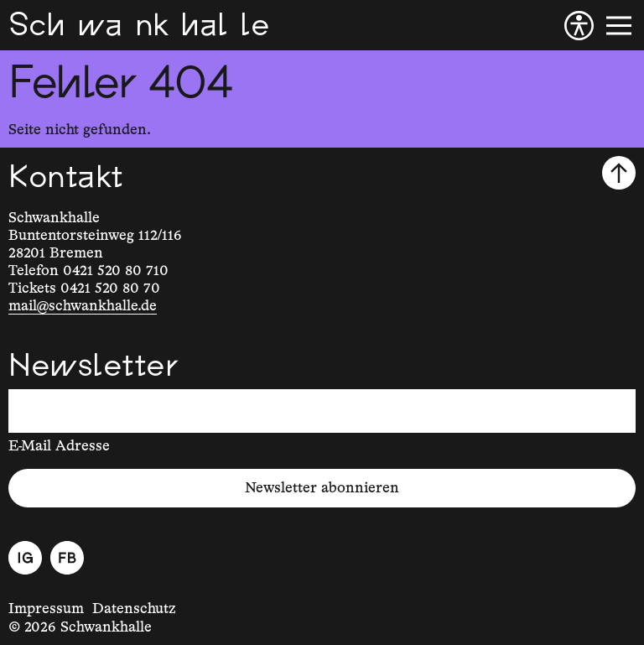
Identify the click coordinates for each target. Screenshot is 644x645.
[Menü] (619, 26)
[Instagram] (25, 558)
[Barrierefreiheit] (579, 26)
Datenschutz (134, 609)
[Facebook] (67, 558)
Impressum (46, 609)
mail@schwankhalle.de (83, 306)
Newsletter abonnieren (322, 488)
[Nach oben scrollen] (619, 173)
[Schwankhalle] (139, 25)
